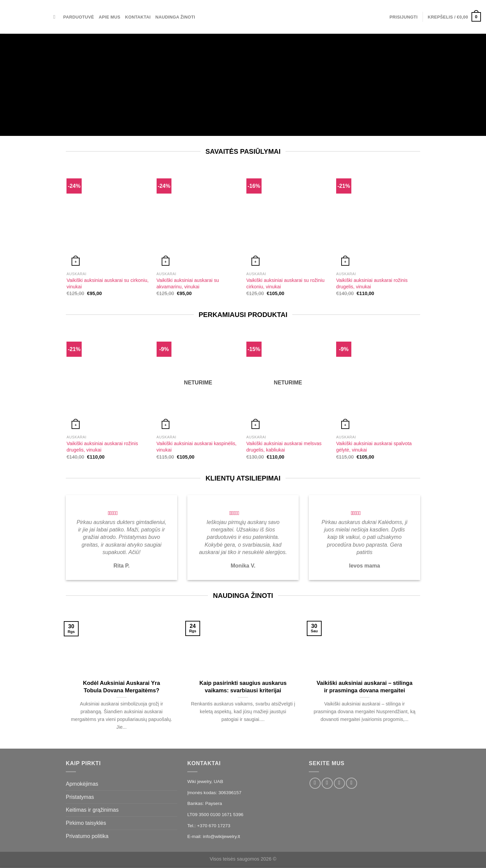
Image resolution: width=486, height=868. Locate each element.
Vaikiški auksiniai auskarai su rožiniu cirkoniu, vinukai (286, 283)
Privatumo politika (87, 836)
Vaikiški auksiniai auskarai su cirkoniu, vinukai (107, 283)
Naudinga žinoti (175, 17)
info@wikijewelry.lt (221, 836)
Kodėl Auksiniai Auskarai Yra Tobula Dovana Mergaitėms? (122, 687)
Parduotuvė (78, 17)
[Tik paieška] (56, 17)
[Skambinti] (352, 783)
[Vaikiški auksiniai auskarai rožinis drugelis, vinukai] (378, 218)
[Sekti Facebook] (315, 783)
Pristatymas (80, 797)
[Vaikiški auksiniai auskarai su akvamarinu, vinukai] (198, 218)
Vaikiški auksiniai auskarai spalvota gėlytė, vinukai (374, 447)
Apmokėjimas (82, 784)
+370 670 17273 (214, 826)
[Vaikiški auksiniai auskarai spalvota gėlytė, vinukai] (378, 381)
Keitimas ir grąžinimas (92, 810)
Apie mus (110, 17)
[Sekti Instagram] (327, 783)
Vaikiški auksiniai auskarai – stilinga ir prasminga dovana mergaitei (364, 687)
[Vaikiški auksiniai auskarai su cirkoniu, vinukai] (108, 218)
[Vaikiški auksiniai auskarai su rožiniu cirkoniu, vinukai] (288, 218)
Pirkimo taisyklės (86, 823)
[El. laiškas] (339, 783)
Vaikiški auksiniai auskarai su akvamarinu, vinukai (188, 283)
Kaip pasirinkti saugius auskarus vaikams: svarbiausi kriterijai (243, 687)
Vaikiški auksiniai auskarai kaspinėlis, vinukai (197, 447)
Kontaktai (138, 17)
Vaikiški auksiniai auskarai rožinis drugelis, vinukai (372, 283)
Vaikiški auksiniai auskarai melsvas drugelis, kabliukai (284, 447)
